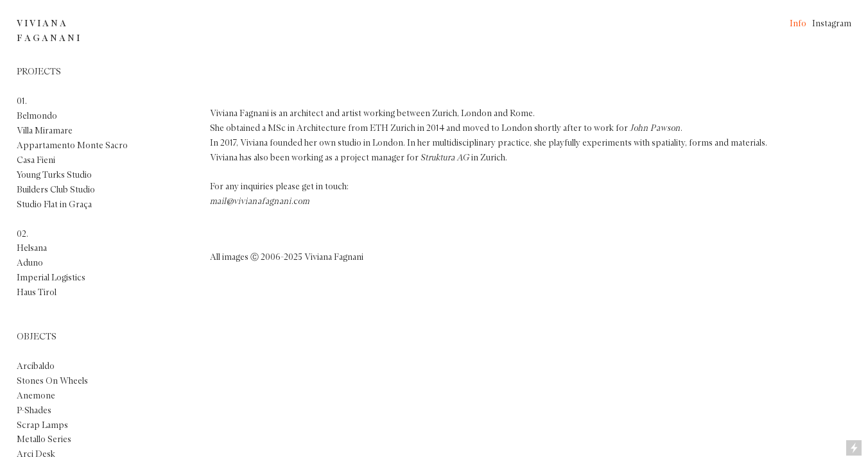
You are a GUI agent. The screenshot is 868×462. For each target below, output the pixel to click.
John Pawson (655, 128)
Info (798, 24)
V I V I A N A (41, 24)
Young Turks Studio (54, 175)
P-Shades (34, 411)
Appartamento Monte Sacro (72, 146)
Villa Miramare (45, 131)
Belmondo (37, 116)
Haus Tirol (37, 293)
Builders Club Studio (56, 190)
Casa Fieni (36, 160)
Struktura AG (445, 158)
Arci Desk (36, 454)
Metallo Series (44, 440)
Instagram (832, 24)
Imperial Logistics (51, 278)
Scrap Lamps (42, 425)
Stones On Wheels (52, 381)
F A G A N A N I (48, 38)
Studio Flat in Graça (54, 205)
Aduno (30, 263)
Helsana (32, 248)
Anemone (36, 396)
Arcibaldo (36, 366)
